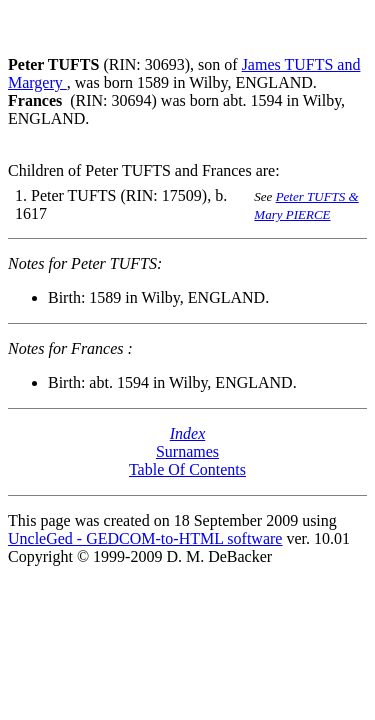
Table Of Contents (187, 469)
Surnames (187, 451)
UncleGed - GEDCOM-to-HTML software (145, 538)
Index (188, 433)
